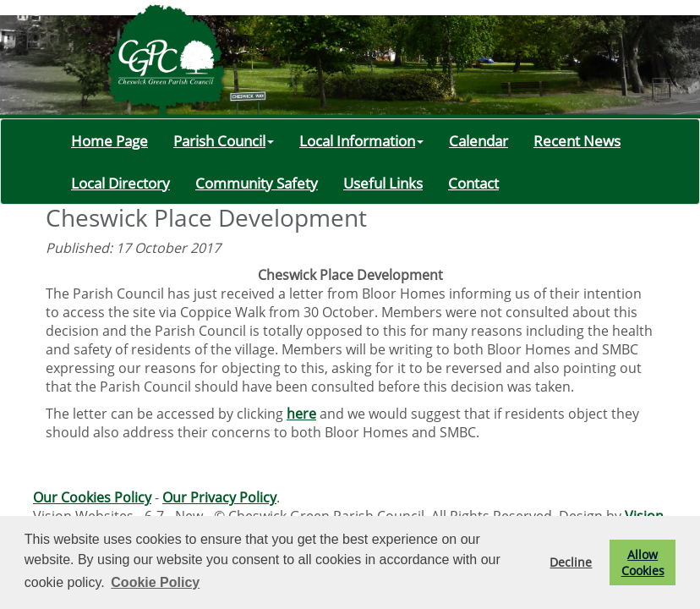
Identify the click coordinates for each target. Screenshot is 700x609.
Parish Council (224, 140)
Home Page (109, 140)
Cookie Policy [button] (155, 582)
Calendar (479, 140)
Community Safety (257, 183)
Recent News (577, 140)
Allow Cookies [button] (643, 562)
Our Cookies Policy (92, 497)
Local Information (361, 140)
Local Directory (120, 183)
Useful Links (383, 183)
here (301, 414)
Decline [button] (571, 562)
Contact (473, 183)
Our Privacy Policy (219, 497)
